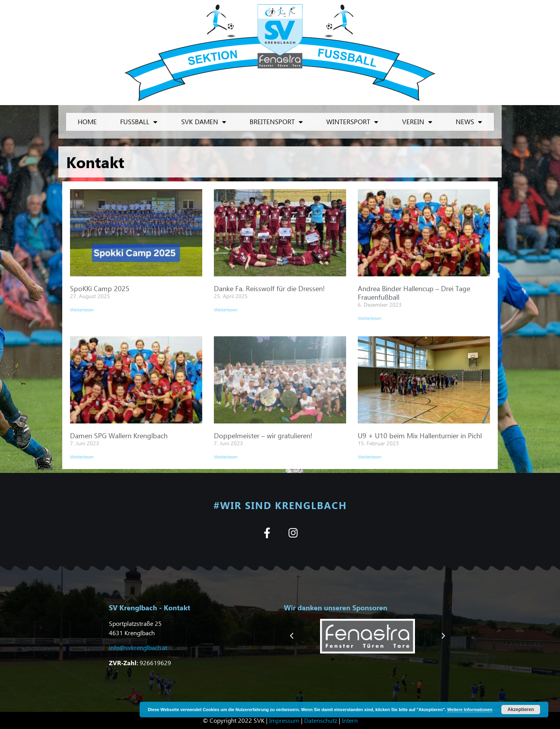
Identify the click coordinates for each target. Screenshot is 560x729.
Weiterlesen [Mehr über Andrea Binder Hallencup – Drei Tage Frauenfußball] (370, 318)
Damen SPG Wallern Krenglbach (119, 435)
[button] (292, 636)
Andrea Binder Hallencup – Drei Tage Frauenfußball (414, 292)
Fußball (139, 122)
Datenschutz (321, 720)
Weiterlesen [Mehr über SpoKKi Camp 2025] (82, 310)
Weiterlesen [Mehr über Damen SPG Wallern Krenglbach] (82, 457)
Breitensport (276, 122)
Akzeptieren (521, 710)
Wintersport (352, 122)
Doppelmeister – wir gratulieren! (263, 435)
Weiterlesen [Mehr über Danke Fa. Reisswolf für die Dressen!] (226, 310)
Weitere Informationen (470, 710)
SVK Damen (204, 122)
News (469, 122)
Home (87, 122)
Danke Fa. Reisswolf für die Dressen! (269, 288)
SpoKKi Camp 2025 (100, 288)
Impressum (284, 720)
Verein (417, 122)
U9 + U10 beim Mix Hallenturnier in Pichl (420, 435)
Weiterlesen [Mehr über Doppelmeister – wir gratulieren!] (226, 457)
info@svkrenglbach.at (138, 647)
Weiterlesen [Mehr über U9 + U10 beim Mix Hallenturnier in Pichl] (370, 457)
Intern (350, 720)
